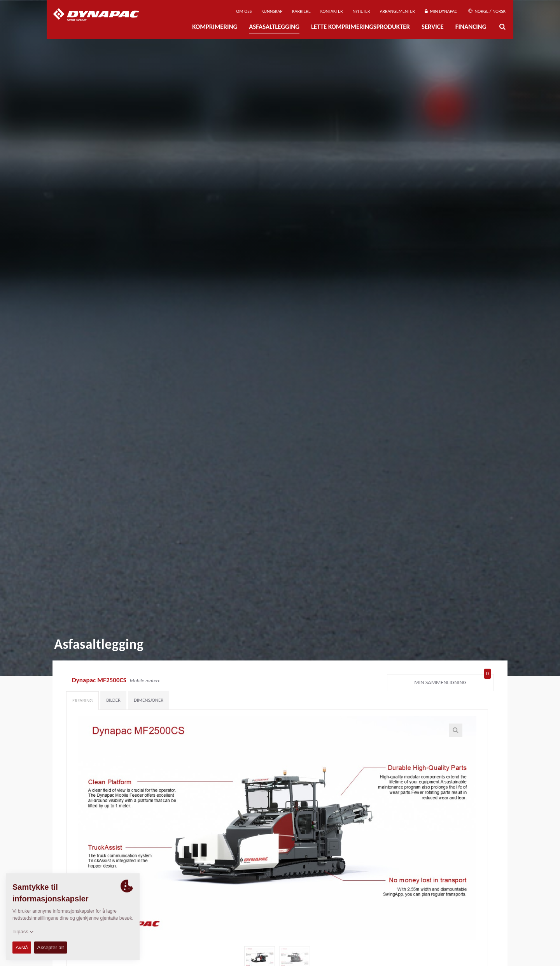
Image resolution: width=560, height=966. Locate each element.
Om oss (244, 11)
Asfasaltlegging (274, 27)
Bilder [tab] (113, 700)
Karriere (301, 11)
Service (433, 27)
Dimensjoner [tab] (149, 700)
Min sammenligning (452, 681)
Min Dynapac (441, 11)
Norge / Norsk (487, 11)
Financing (471, 27)
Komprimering (215, 27)
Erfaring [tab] (82, 700)
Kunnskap (272, 11)
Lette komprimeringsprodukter (360, 27)
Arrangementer (397, 11)
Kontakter (332, 11)
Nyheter (361, 11)
